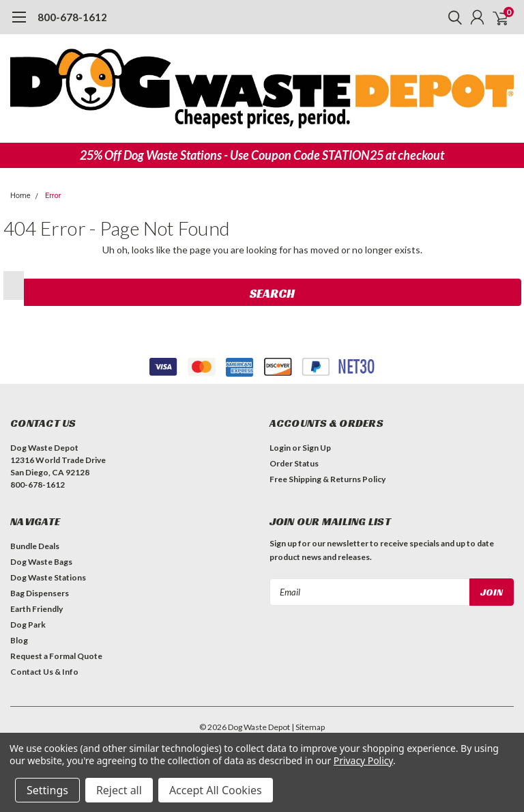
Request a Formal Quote (56, 656)
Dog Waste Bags (41, 562)
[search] (452, 17)
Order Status (294, 463)
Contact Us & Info (44, 672)
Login (280, 448)
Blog (19, 640)
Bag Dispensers (40, 593)
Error (53, 196)
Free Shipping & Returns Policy (327, 479)
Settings (47, 790)
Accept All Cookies (216, 790)
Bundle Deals (35, 546)
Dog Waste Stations (48, 577)
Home (20, 196)
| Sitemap (308, 727)
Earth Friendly (37, 609)
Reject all (119, 790)
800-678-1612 (72, 17)
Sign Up (317, 448)
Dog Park (28, 625)
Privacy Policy (363, 760)
